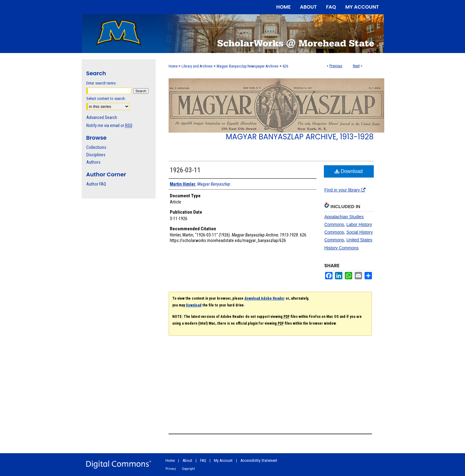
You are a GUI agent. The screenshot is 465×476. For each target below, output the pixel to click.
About (187, 460)
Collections (96, 147)
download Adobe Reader (265, 298)
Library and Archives (197, 66)
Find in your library (345, 190)
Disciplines (96, 155)
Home (173, 66)
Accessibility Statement (259, 460)
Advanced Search (102, 117)
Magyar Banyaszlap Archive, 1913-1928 (300, 137)
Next (356, 66)
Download (349, 171)
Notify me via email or (109, 125)
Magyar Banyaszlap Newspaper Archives (248, 66)
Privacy (171, 469)
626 (285, 66)
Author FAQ (96, 184)
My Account (223, 460)
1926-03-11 (185, 170)
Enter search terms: (101, 83)
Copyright (188, 469)
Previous (336, 66)
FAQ (203, 460)
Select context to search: (106, 98)
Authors (93, 162)
